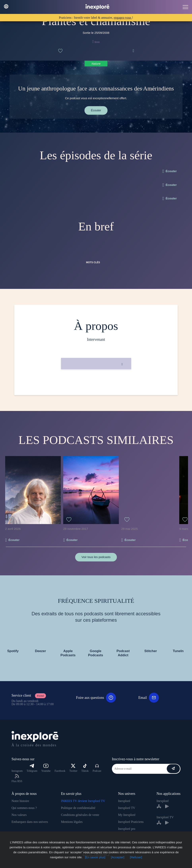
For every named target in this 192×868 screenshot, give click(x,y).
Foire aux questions (96, 698)
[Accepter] (118, 857)
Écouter (96, 110)
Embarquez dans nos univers (30, 822)
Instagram (17, 771)
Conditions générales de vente (80, 815)
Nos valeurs (19, 815)
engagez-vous (123, 18)
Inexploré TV (127, 808)
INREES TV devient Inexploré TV (83, 801)
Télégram (32, 768)
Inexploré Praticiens (131, 822)
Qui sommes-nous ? (24, 808)
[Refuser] (136, 857)
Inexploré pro (127, 829)
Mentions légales (72, 822)
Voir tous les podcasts (96, 557)
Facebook (60, 771)
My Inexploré (127, 815)
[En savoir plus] (95, 857)
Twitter (73, 768)
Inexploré (124, 801)
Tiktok (85, 768)
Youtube (46, 768)
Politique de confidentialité (78, 808)
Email (149, 698)
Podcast (97, 768)
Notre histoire (20, 801)
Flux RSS (17, 778)
